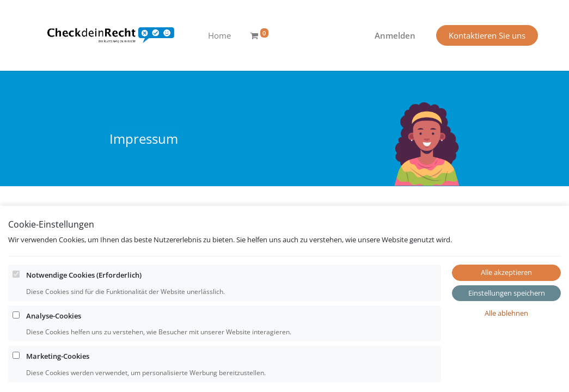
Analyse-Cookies (54, 352)
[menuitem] (219, 36)
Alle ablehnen (506, 349)
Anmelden (395, 35)
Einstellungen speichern (507, 329)
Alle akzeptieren (506, 308)
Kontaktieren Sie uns (487, 35)
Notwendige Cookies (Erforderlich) (84, 311)
